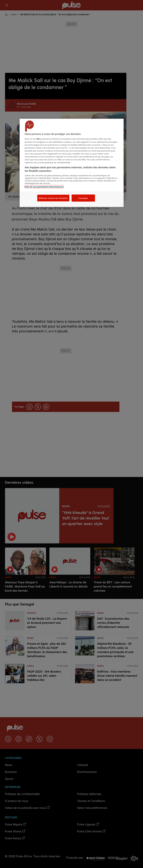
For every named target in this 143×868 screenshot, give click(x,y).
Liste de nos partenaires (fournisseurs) (44, 187)
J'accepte (83, 198)
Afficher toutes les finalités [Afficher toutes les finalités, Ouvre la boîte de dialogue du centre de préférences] (53, 198)
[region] (72, 163)
